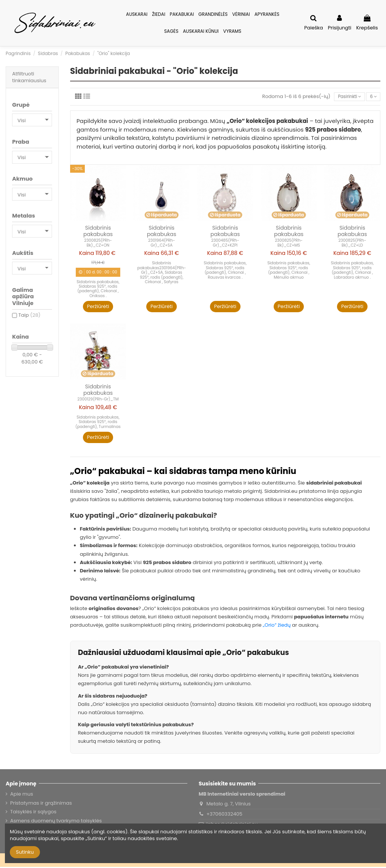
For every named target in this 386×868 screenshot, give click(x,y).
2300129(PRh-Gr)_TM (98, 400)
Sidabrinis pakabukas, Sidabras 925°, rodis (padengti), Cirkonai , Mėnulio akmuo (289, 271)
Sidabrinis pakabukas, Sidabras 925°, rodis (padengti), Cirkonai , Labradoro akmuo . (352, 271)
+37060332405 (224, 815)
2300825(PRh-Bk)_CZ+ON (98, 244)
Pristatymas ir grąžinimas (41, 804)
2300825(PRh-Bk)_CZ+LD (352, 244)
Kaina (87, 254)
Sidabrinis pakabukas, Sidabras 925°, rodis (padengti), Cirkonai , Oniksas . (98, 290)
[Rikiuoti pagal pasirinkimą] (346, 97)
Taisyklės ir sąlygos (33, 813)
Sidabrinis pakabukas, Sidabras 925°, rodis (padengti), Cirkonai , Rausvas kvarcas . (225, 271)
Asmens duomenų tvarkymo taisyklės (56, 822)
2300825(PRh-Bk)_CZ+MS (289, 244)
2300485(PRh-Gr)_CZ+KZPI (225, 244)
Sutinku (25, 852)
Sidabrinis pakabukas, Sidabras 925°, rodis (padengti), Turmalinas (98, 423)
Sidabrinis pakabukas (98, 232)
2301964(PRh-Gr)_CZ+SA (162, 244)
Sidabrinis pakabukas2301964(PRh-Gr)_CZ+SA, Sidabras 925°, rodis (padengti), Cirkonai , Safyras (162, 274)
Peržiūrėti (98, 307)
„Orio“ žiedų (277, 626)
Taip (30, 315)
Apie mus (22, 795)
